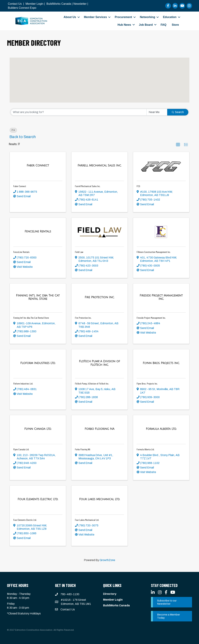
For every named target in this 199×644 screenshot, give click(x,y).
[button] (56, 76)
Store (175, 25)
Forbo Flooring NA (83, 449)
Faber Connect (20, 186)
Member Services (95, 17)
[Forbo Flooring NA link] (99, 429)
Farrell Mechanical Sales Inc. (88, 186)
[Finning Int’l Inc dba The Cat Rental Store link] (38, 297)
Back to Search (23, 137)
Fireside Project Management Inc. (151, 318)
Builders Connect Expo (22, 8)
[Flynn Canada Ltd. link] (38, 429)
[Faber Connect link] (38, 166)
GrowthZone (107, 560)
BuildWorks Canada (59, 4)
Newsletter (80, 4)
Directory (110, 594)
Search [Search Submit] (178, 112)
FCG (138, 186)
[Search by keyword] (79, 112)
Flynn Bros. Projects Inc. (147, 384)
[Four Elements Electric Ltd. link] (38, 499)
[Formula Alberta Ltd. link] (161, 429)
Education (170, 17)
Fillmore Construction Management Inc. (154, 252)
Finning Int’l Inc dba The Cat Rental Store (31, 318)
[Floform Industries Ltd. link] (38, 363)
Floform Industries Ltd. (23, 384)
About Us (70, 17)
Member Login (34, 4)
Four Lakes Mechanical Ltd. (87, 520)
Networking (148, 17)
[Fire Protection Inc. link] (100, 297)
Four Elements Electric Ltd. (25, 520)
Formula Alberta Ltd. (146, 449)
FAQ (163, 25)
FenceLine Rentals (21, 252)
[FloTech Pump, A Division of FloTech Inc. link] (99, 363)
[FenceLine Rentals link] (38, 232)
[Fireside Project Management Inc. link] (161, 297)
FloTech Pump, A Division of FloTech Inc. (92, 384)
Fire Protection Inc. (83, 318)
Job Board (146, 25)
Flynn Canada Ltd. (21, 449)
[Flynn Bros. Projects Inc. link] (161, 363)
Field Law (79, 252)
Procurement (123, 17)
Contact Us (15, 4)
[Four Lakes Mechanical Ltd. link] (99, 499)
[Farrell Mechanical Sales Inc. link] (99, 166)
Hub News (124, 25)
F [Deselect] (13, 130)
